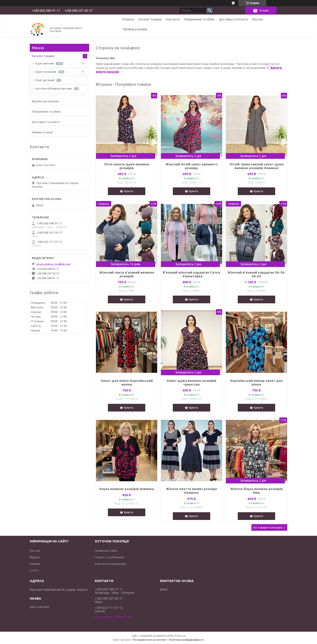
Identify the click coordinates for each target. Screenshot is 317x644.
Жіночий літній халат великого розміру (192, 166)
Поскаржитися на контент (150, 640)
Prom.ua (180, 636)
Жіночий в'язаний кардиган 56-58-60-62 (256, 274)
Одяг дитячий (45, 80)
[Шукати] (210, 10)
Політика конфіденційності (187, 640)
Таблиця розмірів (135, 29)
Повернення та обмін (199, 19)
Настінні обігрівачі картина (53, 88)
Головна (128, 19)
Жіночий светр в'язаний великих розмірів (127, 274)
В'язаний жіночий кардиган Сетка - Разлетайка (191, 274)
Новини (35, 564)
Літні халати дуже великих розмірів (127, 166)
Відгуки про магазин (45, 101)
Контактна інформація (111, 564)
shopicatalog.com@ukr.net (53, 264)
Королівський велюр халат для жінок (256, 382)
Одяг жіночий (44, 63)
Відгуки (35, 557)
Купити (129, 191)
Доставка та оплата (233, 19)
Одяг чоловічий (46, 72)
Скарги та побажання (110, 557)
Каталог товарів (150, 19)
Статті (34, 570)
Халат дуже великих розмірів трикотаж (192, 382)
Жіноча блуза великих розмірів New (256, 491)
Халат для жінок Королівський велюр (127, 382)
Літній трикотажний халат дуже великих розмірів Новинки (256, 166)
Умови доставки (106, 551)
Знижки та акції (42, 132)
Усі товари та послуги (268, 527)
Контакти (173, 19)
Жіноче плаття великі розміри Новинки (191, 491)
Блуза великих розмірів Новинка (127, 489)
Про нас (258, 19)
